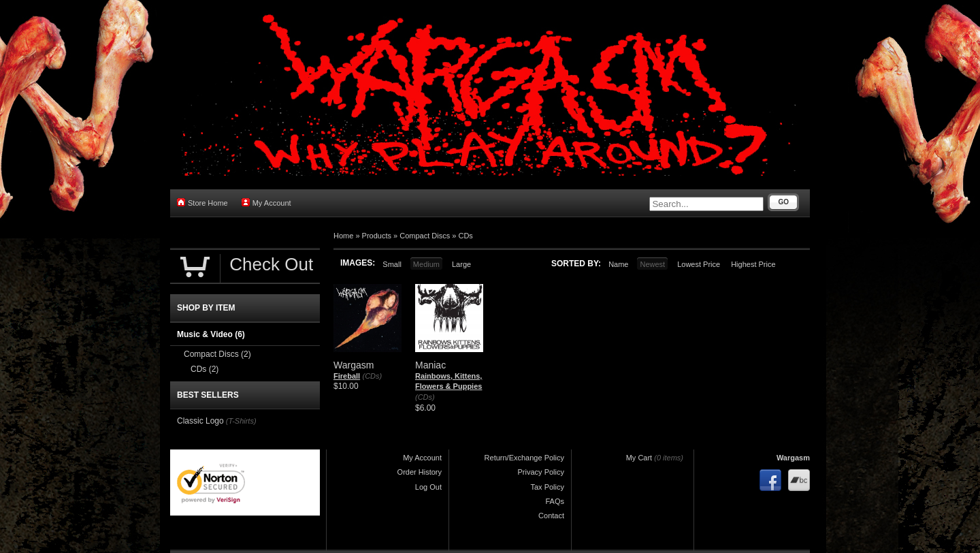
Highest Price (753, 264)
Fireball (347, 376)
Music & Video (211, 334)
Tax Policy (547, 487)
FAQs (555, 501)
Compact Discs (425, 236)
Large (461, 264)
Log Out (428, 487)
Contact (551, 516)
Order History (420, 472)
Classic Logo (200, 421)
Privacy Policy (541, 472)
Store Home (202, 203)
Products (377, 236)
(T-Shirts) (241, 421)
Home (343, 236)
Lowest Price (699, 264)
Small (392, 264)
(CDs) (372, 376)
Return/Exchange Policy (524, 458)
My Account (266, 203)
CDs (465, 236)
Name (618, 264)
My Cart (639, 458)
